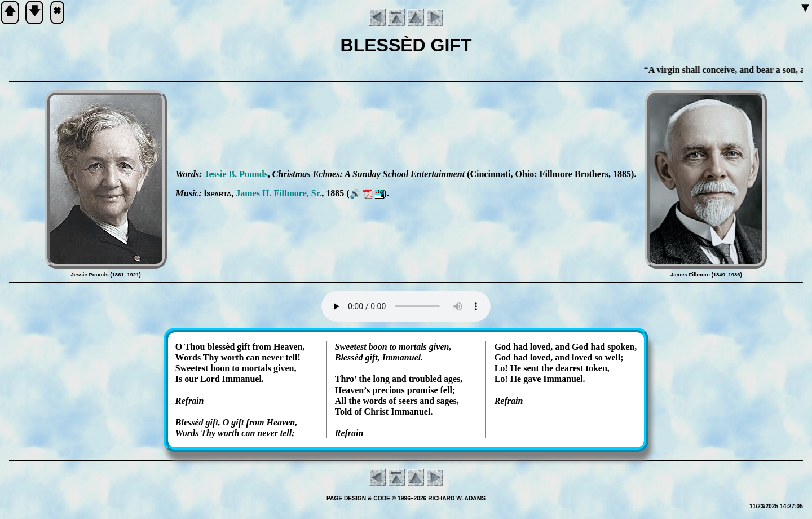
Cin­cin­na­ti (490, 174)
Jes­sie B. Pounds (236, 174)
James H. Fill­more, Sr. (279, 193)
